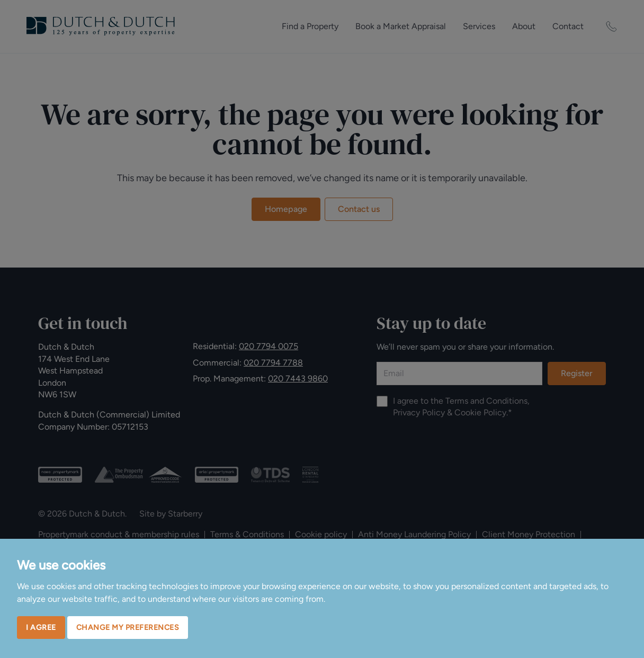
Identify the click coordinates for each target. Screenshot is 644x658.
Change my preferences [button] (128, 628)
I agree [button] (41, 628)
